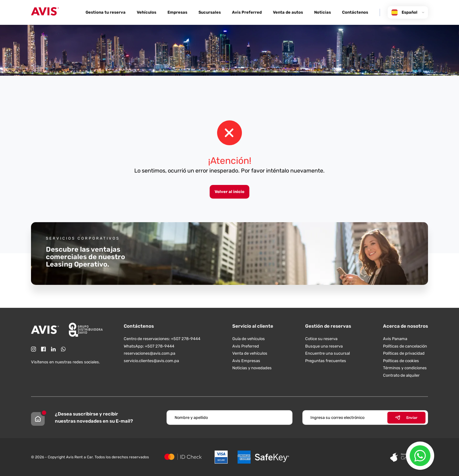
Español (408, 12)
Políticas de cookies (401, 361)
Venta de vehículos (250, 353)
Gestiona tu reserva (106, 12)
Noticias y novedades (252, 368)
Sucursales (210, 12)
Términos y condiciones (405, 368)
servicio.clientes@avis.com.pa (151, 361)
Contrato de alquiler (401, 375)
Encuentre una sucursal (328, 353)
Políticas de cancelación (405, 346)
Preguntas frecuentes (326, 361)
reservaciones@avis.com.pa (149, 353)
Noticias (323, 12)
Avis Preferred (247, 12)
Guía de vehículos (249, 339)
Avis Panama (395, 339)
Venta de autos (288, 12)
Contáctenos (355, 12)
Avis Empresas (246, 361)
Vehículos (147, 12)
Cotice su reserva (321, 339)
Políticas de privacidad (404, 353)
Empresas (177, 12)
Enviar (406, 418)
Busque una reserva (324, 346)
